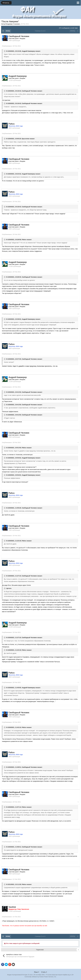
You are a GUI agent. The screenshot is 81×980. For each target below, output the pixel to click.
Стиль (44, 972)
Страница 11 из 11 (40, 31)
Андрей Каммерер (28, 51)
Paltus (24, 240)
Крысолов (25, 139)
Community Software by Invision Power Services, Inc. (40, 977)
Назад (8, 31)
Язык (37, 972)
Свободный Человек (29, 91)
